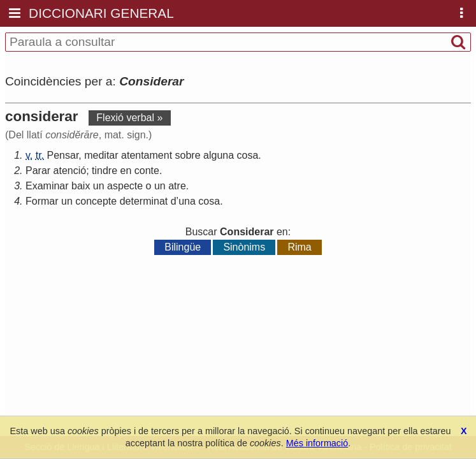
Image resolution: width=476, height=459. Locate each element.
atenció (70, 171)
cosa (248, 155)
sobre (188, 155)
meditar (101, 155)
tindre (105, 171)
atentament (147, 155)
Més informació (317, 443)
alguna (219, 155)
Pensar (63, 155)
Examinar (47, 186)
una (187, 201)
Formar (42, 201)
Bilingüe (183, 247)
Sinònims (244, 247)
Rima (299, 247)
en (126, 171)
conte (147, 171)
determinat (144, 201)
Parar (38, 171)
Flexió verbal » (129, 118)
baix (81, 186)
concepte (96, 201)
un (99, 186)
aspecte (125, 186)
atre (177, 186)
